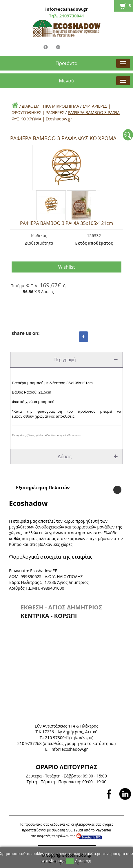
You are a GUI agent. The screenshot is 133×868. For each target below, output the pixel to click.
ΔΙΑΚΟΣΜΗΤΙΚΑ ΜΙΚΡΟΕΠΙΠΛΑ (50, 106)
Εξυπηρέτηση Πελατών (43, 488)
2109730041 (71, 16)
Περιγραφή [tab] (86, 360)
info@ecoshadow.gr (66, 9)
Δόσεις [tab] (88, 457)
